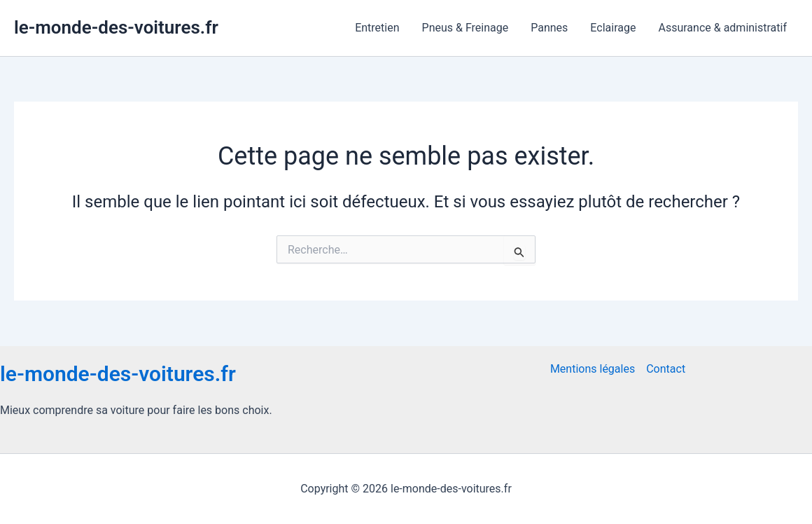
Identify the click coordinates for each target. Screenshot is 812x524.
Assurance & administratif (722, 28)
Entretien (377, 28)
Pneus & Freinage (465, 28)
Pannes (549, 28)
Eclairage (613, 28)
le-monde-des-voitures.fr (116, 27)
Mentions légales (593, 369)
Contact (666, 369)
